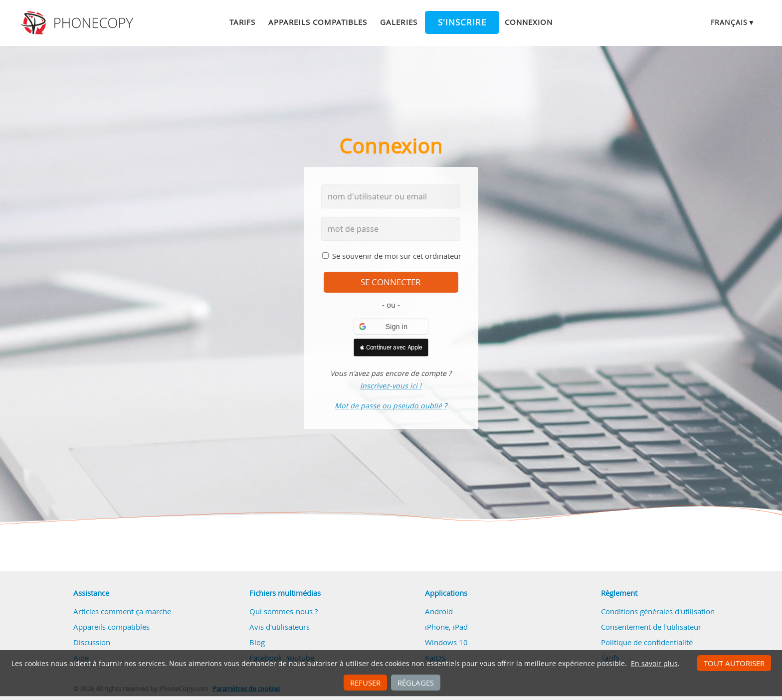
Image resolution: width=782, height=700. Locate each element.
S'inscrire (462, 22)
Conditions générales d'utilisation (658, 611)
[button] (391, 327)
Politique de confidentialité (647, 642)
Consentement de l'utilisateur (651, 627)
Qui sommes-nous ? (284, 611)
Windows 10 (446, 642)
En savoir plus (654, 664)
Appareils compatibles (318, 22)
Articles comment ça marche (122, 611)
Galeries (398, 22)
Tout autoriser (734, 663)
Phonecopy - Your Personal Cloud (79, 23)
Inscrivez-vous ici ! (391, 386)
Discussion (92, 642)
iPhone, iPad (446, 627)
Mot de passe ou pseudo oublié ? (391, 406)
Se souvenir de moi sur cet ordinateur (397, 256)
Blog (257, 642)
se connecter (391, 282)
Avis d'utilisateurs (280, 627)
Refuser (365, 683)
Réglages (416, 683)
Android (439, 611)
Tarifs (242, 22)
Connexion (529, 22)
